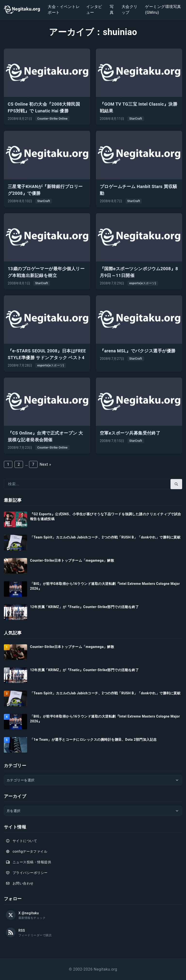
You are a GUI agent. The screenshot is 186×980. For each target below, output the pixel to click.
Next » (45, 464)
